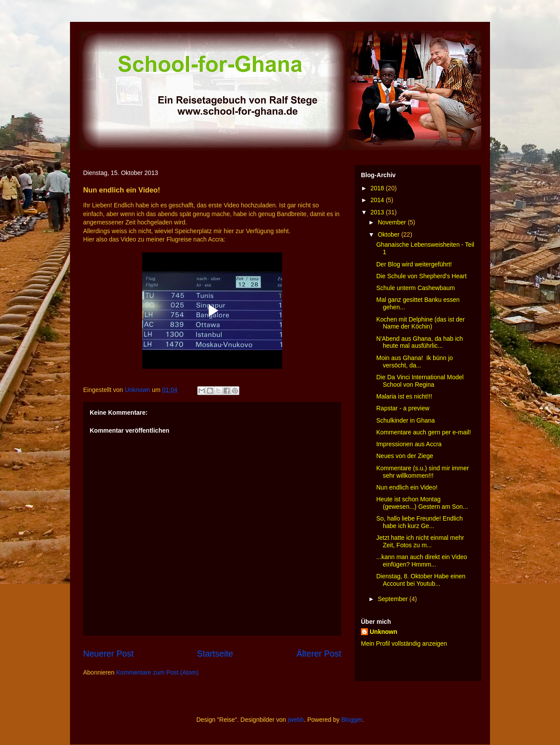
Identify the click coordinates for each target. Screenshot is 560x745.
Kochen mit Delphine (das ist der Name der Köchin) (420, 323)
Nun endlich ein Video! (407, 487)
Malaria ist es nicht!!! (404, 396)
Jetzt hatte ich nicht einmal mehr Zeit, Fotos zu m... (420, 541)
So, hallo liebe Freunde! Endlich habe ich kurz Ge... (420, 522)
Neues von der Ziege (405, 456)
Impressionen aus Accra (409, 444)
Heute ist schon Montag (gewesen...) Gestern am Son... (422, 503)
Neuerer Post (108, 654)
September (393, 599)
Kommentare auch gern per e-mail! (423, 432)
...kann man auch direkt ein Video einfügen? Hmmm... (422, 561)
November (392, 222)
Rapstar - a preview (403, 408)
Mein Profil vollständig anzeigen (404, 644)
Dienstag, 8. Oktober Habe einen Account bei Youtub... (421, 580)
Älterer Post (319, 654)
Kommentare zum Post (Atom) (157, 672)
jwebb (296, 720)
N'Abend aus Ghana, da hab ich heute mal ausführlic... (420, 342)
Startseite (215, 654)
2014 (378, 200)
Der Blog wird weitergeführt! (414, 264)
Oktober (389, 234)
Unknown (383, 632)
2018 (378, 188)
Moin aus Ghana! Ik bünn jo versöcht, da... (415, 362)
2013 (378, 212)
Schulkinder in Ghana (406, 420)
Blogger (352, 720)
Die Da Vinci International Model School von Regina (420, 381)
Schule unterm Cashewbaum (416, 288)
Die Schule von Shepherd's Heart (422, 276)
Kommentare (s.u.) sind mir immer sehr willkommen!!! (423, 472)
